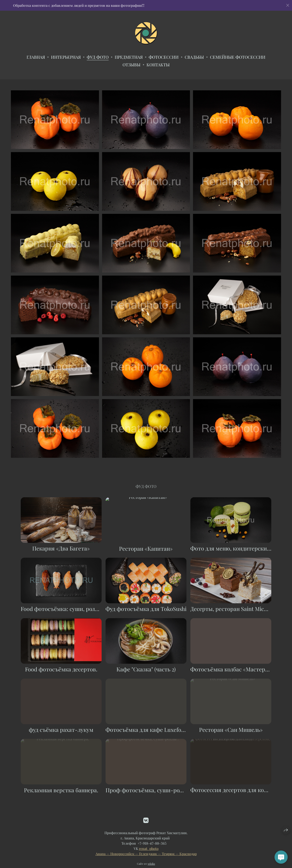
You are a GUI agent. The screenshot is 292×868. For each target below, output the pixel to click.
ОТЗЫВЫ (131, 65)
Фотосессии (164, 57)
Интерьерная (66, 57)
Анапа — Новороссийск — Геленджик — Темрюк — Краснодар (146, 856)
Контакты (158, 65)
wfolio (151, 866)
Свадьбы (194, 57)
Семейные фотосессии (238, 57)
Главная (36, 57)
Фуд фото (98, 57)
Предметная (129, 57)
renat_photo (149, 851)
